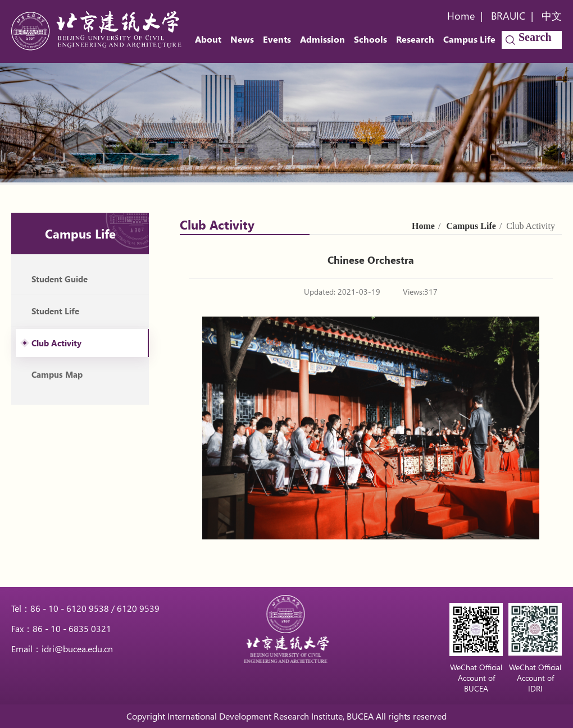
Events (277, 39)
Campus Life (469, 39)
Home (461, 16)
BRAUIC (508, 16)
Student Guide (60, 279)
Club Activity (56, 343)
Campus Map (57, 374)
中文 (552, 16)
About (208, 39)
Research (415, 39)
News (242, 39)
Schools (370, 39)
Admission (322, 39)
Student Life (55, 311)
